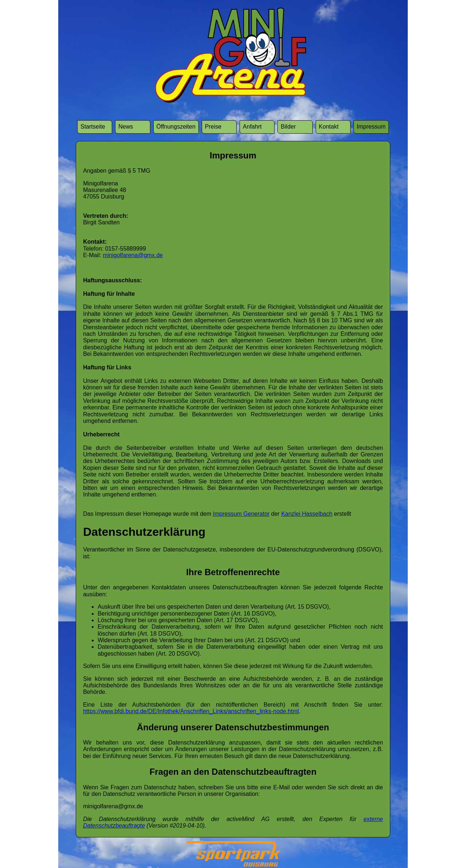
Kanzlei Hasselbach (307, 514)
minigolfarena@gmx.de (133, 255)
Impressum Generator (241, 514)
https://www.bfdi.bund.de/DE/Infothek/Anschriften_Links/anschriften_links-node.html (191, 711)
